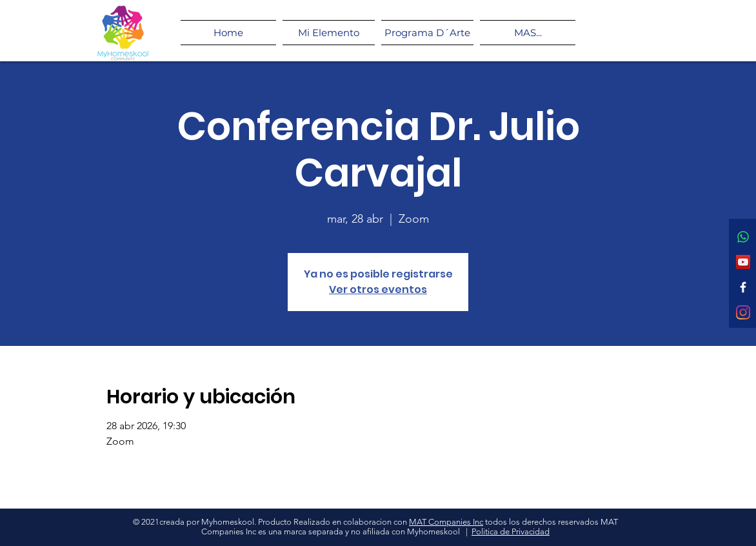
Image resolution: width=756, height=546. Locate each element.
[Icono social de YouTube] (743, 262)
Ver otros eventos (378, 289)
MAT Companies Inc (446, 522)
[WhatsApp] (743, 237)
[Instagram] (743, 312)
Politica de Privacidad (511, 531)
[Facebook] (743, 287)
